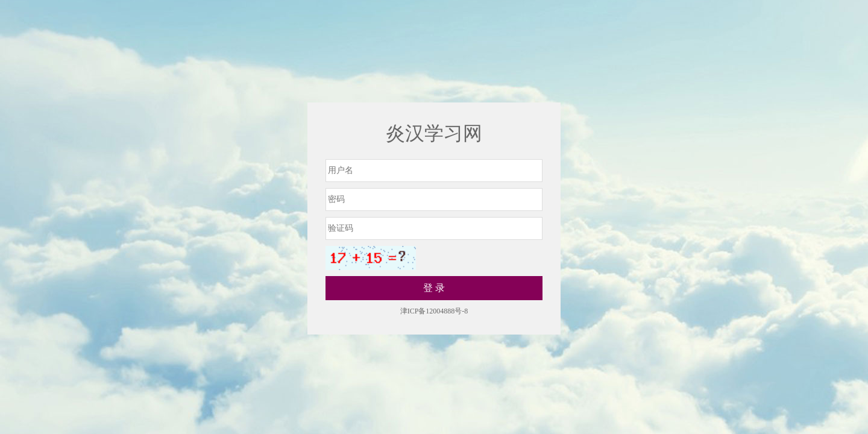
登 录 (434, 288)
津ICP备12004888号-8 (434, 311)
